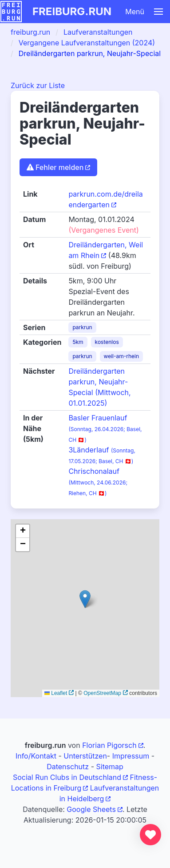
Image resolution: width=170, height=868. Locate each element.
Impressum (131, 756)
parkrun (82, 327)
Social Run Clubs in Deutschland (67, 777)
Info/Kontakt (36, 756)
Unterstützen (85, 756)
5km (78, 342)
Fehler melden (55, 167)
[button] (133, 12)
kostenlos (107, 342)
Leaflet (56, 693)
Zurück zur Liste (38, 85)
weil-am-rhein (122, 356)
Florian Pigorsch (109, 745)
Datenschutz (68, 767)
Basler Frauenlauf (105, 428)
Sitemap (109, 767)
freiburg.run (72, 11)
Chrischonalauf (98, 482)
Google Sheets (91, 809)
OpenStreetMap (102, 693)
